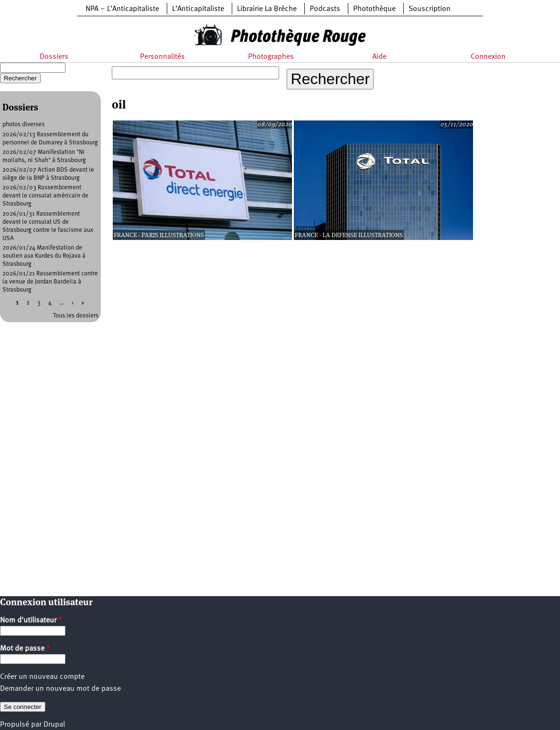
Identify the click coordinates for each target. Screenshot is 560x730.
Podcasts (325, 9)
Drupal (54, 725)
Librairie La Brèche (267, 9)
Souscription (430, 9)
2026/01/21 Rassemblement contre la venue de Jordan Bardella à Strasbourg (50, 282)
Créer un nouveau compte (42, 677)
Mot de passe (25, 649)
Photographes (271, 57)
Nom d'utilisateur (31, 621)
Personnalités (162, 57)
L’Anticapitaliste (198, 9)
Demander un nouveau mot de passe (60, 689)
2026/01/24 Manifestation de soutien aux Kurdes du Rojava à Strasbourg (44, 256)
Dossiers (54, 57)
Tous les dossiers (76, 316)
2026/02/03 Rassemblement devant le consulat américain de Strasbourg (45, 196)
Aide (379, 57)
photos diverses (23, 125)
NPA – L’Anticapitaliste (122, 9)
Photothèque (374, 9)
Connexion (488, 57)
